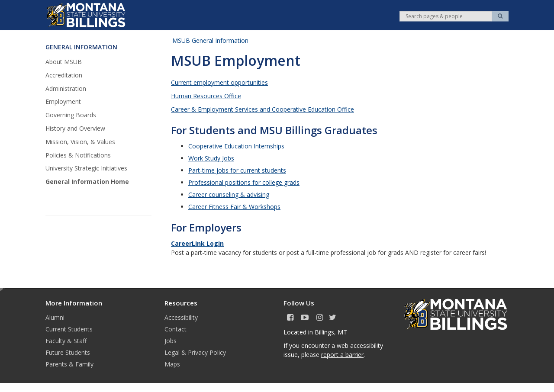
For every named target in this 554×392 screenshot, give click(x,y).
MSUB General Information (210, 40)
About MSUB (64, 62)
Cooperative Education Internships (236, 146)
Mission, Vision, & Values (80, 142)
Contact (176, 329)
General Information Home (87, 182)
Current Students (69, 329)
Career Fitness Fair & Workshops (234, 207)
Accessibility (181, 317)
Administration (66, 88)
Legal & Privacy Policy (195, 352)
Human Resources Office (206, 96)
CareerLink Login (197, 243)
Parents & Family (69, 364)
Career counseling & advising (229, 194)
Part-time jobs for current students (237, 170)
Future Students (68, 352)
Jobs (171, 341)
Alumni (55, 317)
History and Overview (75, 128)
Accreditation (64, 75)
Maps (172, 364)
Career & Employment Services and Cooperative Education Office (263, 109)
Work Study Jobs (211, 158)
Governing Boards (71, 115)
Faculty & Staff (66, 341)
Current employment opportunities (219, 82)
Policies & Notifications (78, 155)
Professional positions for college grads (244, 182)
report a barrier (342, 355)
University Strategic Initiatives (86, 168)
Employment (63, 101)
